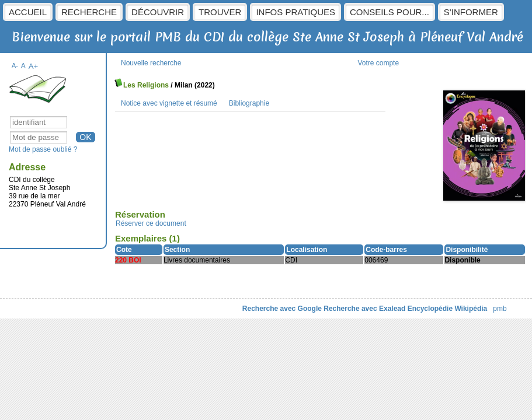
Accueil (28, 12)
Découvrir (158, 12)
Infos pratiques (295, 12)
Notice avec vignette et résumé (169, 103)
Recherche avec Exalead (364, 309)
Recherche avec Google (282, 309)
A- (15, 65)
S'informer (471, 12)
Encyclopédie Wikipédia (448, 309)
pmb (500, 309)
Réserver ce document (151, 223)
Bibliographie (249, 103)
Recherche (89, 12)
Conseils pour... (390, 12)
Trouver (220, 12)
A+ (34, 66)
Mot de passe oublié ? (43, 149)
